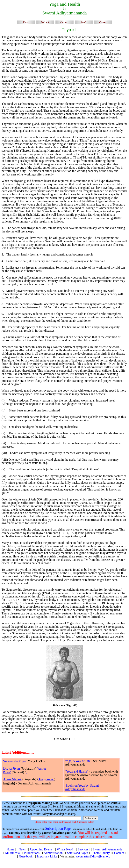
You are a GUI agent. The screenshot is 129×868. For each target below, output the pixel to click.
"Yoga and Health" (77, 771)
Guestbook (26, 856)
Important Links (47, 856)
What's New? (65, 849)
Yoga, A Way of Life (78, 761)
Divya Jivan (12, 768)
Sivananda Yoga (14, 761)
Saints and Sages (77, 853)
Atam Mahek (12, 779)
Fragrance (46, 779)
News (22, 849)
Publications (32, 853)
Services (83, 849)
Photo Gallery (101, 853)
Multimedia (13, 853)
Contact (119, 853)
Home (10, 849)
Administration (53, 853)
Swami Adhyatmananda (108, 849)
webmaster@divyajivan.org (93, 856)
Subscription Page (58, 829)
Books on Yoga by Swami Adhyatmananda (82, 787)
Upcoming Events (41, 849)
